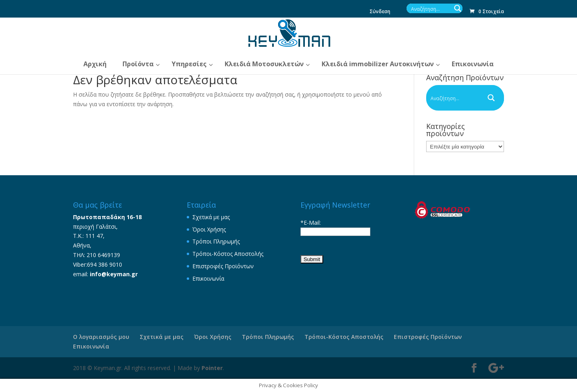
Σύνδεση (380, 12)
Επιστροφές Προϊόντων (223, 266)
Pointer (212, 368)
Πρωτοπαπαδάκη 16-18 (107, 217)
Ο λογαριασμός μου (101, 337)
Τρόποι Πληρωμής (216, 241)
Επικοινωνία (208, 278)
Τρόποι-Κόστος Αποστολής (228, 254)
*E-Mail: (311, 223)
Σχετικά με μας (211, 217)
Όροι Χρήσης (209, 229)
